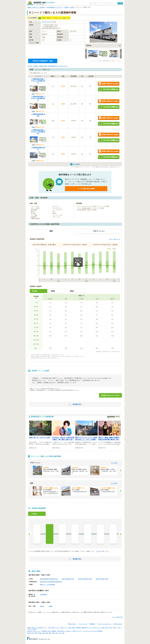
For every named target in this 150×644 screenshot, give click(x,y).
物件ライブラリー (77, 631)
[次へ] (120, 470)
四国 (53, 633)
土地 (119, 628)
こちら (98, 551)
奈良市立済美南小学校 (85, 579)
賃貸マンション (56, 628)
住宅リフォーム (37, 631)
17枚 (33, 161)
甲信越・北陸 (41, 633)
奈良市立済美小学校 (102, 579)
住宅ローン (69, 631)
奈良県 (66, 7)
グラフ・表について (115, 239)
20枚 (33, 94)
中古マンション (97, 628)
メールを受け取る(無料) (86, 189)
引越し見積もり (61, 631)
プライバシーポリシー (104, 624)
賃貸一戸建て (72, 628)
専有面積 (34, 291)
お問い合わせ (118, 624)
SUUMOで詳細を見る (109, 89)
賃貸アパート (64, 628)
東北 (33, 633)
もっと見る (114, 463)
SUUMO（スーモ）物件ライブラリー (41, 3)
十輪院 (50, 606)
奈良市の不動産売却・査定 (43, 61)
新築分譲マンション (87, 628)
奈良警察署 (43, 595)
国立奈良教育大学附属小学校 (49, 579)
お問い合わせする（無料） (109, 84)
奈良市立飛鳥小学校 (68, 579)
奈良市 (72, 7)
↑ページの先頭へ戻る (117, 617)
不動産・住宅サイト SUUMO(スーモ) (37, 628)
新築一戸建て (105, 628)
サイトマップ (83, 624)
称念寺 (42, 606)
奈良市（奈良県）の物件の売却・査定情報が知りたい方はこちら (48, 66)
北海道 (29, 633)
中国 (56, 633)
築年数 (53, 291)
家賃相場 (78, 628)
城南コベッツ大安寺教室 (48, 585)
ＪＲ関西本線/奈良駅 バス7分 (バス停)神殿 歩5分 (38, 81)
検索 (121, 3)
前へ (30, 534)
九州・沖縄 (61, 633)
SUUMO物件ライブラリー (55, 7)
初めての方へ (72, 624)
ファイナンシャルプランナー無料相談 (92, 631)
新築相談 (54, 631)
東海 (47, 633)
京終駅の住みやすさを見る (110, 395)
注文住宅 (29, 631)
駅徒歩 (72, 291)
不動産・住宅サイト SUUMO (36, 7)
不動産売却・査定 (46, 631)
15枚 (33, 145)
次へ (120, 534)
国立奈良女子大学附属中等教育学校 (51, 582)
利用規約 (92, 624)
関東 (36, 633)
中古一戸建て (113, 628)
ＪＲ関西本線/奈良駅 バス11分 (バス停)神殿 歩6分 (38, 132)
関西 (50, 633)
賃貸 (64, 18)
